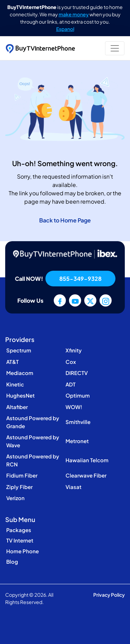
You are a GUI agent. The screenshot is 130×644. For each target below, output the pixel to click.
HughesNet (20, 395)
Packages (19, 530)
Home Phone (23, 551)
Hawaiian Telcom (87, 460)
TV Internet (20, 540)
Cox (71, 362)
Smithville (78, 422)
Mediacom (20, 373)
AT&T (12, 362)
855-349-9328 (80, 279)
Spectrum (19, 350)
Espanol (65, 29)
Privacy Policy (109, 595)
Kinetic (15, 384)
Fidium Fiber (22, 475)
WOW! (74, 407)
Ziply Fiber (19, 487)
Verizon (15, 498)
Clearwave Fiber (86, 475)
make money (74, 14)
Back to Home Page (65, 220)
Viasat (73, 487)
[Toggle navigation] (115, 48)
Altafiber (17, 407)
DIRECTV (77, 373)
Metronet (77, 441)
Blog (12, 561)
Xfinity (74, 350)
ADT (71, 384)
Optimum (78, 395)
